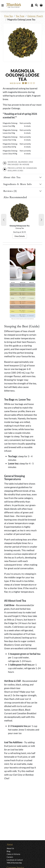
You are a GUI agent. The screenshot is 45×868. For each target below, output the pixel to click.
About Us (10, 848)
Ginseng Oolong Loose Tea (20, 226)
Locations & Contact (15, 860)
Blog (9, 851)
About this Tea (12, 177)
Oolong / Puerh (35, 16)
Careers (10, 857)
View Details (20, 236)
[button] (4, 220)
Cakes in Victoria (13, 854)
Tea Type (20, 16)
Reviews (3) (10, 191)
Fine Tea (9, 16)
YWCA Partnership (14, 863)
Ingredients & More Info (18, 184)
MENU (3, 5)
